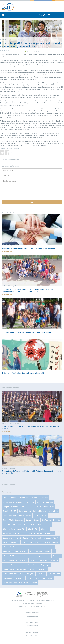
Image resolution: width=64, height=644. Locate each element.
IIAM (19, 547)
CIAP (52, 506)
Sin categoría (21, 569)
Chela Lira (44, 506)
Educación (45, 529)
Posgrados (23, 560)
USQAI (29, 578)
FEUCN (56, 538)
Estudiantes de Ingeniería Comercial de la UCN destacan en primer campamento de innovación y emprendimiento (27, 290)
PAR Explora (14, 556)
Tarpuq (31, 569)
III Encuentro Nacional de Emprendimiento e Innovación (23, 373)
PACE (5, 556)
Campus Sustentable (11, 506)
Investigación (8, 551)
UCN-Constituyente (27, 574)
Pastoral (25, 556)
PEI (60, 556)
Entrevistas (38, 533)
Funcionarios (14, 542)
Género (47, 542)
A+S (4, 498)
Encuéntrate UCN (25, 533)
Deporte (57, 520)
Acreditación (23, 498)
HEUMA (55, 542)
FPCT (5, 542)
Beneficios (20, 502)
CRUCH (44, 515)
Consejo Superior (25, 515)
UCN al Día (41, 574)
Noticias (47, 551)
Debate (36, 520)
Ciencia (6, 511)
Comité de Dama (9, 515)
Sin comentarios (7, 251)
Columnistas (53, 511)
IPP (17, 551)
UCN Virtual (20, 578)
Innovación (37, 547)
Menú (44, 15)
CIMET (14, 511)
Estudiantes (49, 533)
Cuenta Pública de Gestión (13, 520)
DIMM (32, 524)
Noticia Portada (36, 551)
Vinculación (7, 583)
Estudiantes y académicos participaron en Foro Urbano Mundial (26, 332)
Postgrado (34, 560)
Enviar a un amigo (14, 153)
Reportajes (45, 565)
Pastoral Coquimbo (37, 556)
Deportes (6, 524)
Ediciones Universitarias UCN (14, 529)
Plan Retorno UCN (10, 560)
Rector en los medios (23, 565)
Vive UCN (18, 583)
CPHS (36, 515)
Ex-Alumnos (7, 538)
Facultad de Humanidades (41, 538)
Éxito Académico (31, 583)
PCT (49, 556)
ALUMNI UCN (8, 502)
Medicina (24, 551)
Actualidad (34, 498)
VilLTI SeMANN (47, 578)
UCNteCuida (8, 578)
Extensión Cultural (21, 538)
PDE (54, 556)
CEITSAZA (34, 506)
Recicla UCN (8, 565)
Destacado (16, 524)
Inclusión (27, 547)
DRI (50, 524)
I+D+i (5, 547)
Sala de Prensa (8, 569)
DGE (25, 524)
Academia (12, 498)
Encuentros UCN (9, 533)
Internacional (49, 547)
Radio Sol (43, 560)
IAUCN (12, 547)
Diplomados (41, 524)
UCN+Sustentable (10, 574)
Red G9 (36, 565)
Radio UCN (54, 560)
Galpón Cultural (36, 542)
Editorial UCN (33, 529)
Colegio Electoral (39, 511)
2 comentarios (6, 335)
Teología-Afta (41, 569)
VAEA (37, 578)
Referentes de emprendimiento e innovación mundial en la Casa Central (29, 248)
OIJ (54, 551)
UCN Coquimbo (54, 574)
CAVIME (24, 506)
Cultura (28, 520)
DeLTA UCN (46, 520)
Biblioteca (30, 502)
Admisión (44, 498)
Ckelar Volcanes (25, 511)
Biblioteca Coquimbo (45, 502)
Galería (24, 542)
